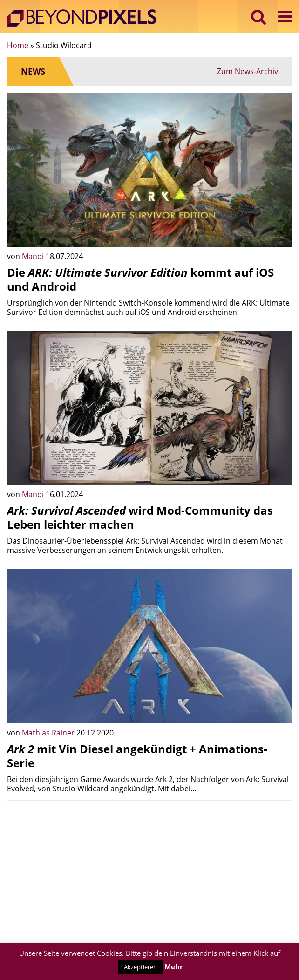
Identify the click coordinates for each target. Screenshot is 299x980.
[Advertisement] (149, 873)
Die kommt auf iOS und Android (140, 279)
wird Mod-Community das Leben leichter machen (140, 517)
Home (18, 45)
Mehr (174, 966)
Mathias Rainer (49, 733)
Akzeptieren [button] (140, 967)
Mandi (34, 256)
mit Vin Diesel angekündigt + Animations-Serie (137, 756)
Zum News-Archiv (248, 71)
